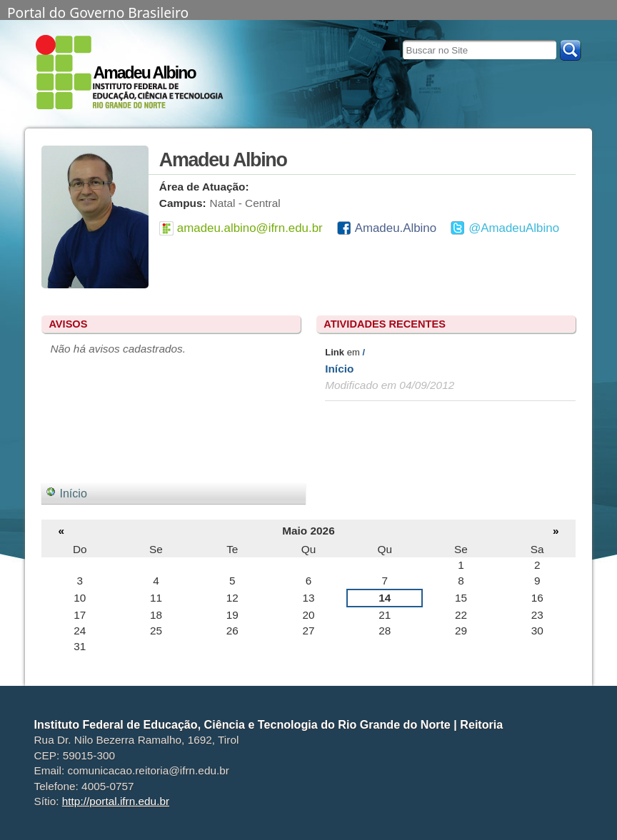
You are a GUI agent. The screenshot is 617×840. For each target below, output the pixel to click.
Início (339, 369)
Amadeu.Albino (396, 228)
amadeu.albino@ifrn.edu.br (250, 228)
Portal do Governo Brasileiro (98, 11)
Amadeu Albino (144, 73)
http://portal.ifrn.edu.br (116, 801)
